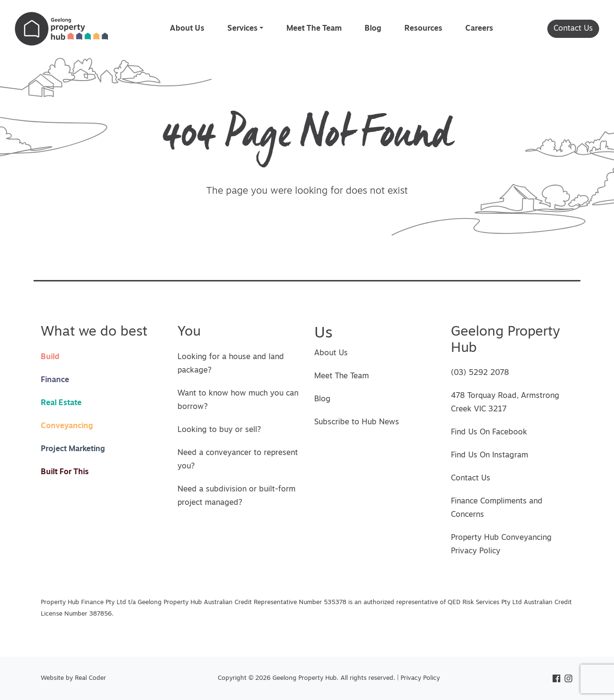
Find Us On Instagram (490, 455)
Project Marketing (73, 449)
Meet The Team (314, 29)
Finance (55, 380)
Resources (423, 29)
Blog (373, 29)
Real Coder (90, 678)
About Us (187, 29)
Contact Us (573, 29)
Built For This (65, 472)
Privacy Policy (420, 678)
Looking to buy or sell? (219, 430)
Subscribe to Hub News (357, 422)
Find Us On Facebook (489, 432)
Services (242, 29)
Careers (479, 29)
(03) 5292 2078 (480, 373)
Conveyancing (67, 426)
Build (50, 357)
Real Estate (61, 403)
